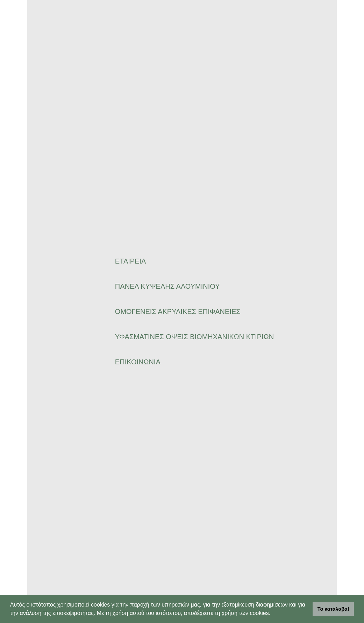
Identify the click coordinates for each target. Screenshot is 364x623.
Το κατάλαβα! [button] (333, 609)
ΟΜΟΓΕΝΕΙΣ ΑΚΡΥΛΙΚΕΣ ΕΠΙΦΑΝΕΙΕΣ (178, 311)
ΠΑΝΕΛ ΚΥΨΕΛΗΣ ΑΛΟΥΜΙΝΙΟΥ (167, 286)
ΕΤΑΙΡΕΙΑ (131, 261)
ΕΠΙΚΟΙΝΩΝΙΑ (138, 362)
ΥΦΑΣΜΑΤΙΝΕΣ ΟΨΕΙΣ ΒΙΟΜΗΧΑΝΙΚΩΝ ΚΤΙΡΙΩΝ (194, 337)
